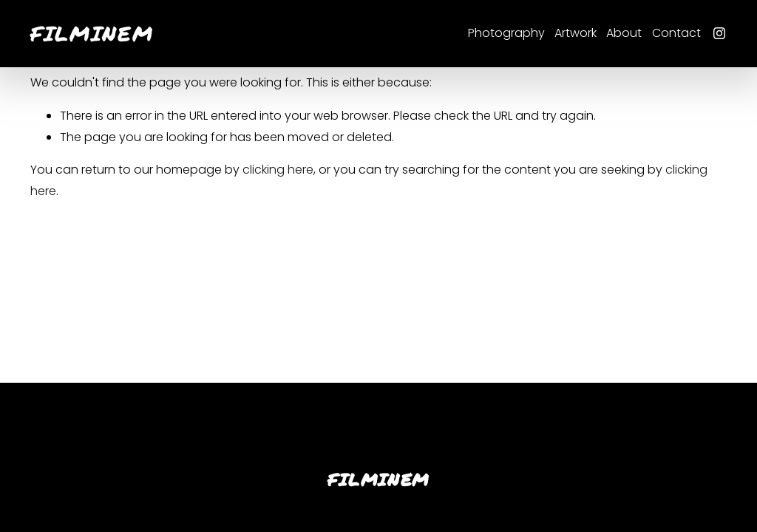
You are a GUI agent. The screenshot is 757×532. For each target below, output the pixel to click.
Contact (676, 33)
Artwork (576, 33)
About (624, 33)
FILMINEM (92, 33)
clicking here (278, 170)
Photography (506, 33)
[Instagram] (719, 33)
